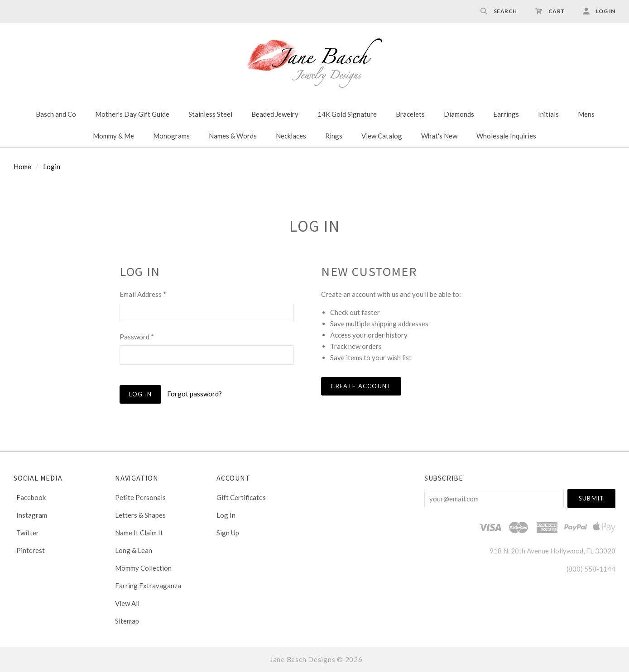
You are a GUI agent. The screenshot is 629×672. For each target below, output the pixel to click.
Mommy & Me (113, 136)
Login (52, 167)
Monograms (171, 136)
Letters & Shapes (140, 515)
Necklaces (291, 136)
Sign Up (228, 532)
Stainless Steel (210, 114)
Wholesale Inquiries (506, 136)
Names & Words (233, 136)
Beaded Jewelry (275, 114)
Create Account (361, 386)
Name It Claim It (139, 533)
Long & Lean (134, 550)
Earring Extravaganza (148, 586)
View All (127, 603)
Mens (586, 114)
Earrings (506, 114)
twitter (26, 533)
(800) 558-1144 (591, 569)
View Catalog (382, 136)
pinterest (29, 550)
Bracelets (410, 114)
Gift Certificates (241, 497)
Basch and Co (56, 114)
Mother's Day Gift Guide (132, 114)
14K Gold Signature (347, 114)
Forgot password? (194, 394)
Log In (226, 515)
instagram (30, 515)
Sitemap (127, 621)
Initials (548, 114)
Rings (334, 136)
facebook (30, 497)
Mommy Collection (143, 568)
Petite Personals (140, 497)
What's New (439, 136)
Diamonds (459, 114)
